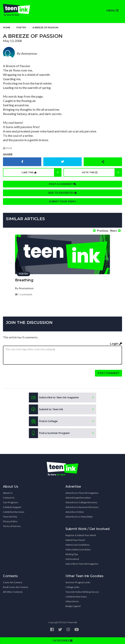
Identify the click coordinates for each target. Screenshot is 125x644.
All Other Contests (13, 592)
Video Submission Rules (78, 549)
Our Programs (11, 502)
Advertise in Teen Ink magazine (82, 493)
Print (8, 148)
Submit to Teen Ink (46, 409)
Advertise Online (75, 512)
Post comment (108, 373)
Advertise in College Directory (81, 502)
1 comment (24, 294)
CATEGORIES (62, 641)
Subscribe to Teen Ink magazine (82, 564)
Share (8, 154)
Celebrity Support (12, 507)
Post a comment (62, 184)
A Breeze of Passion (45, 27)
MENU (113, 10)
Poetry (21, 27)
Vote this (102, 172)
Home (7, 27)
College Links (72, 587)
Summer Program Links (78, 582)
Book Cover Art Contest (16, 587)
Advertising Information (78, 498)
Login (116, 344)
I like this (42, 172)
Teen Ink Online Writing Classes (82, 592)
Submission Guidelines (78, 545)
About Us (8, 493)
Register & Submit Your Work (81, 535)
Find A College (43, 421)
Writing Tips (72, 554)
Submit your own (62, 201)
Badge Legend (73, 606)
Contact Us (9, 498)
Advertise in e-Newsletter (79, 517)
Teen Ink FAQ (10, 517)
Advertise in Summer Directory (82, 507)
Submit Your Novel (75, 540)
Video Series (72, 601)
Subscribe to (54, 398)
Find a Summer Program (49, 433)
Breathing (24, 280)
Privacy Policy (10, 521)
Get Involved (72, 559)
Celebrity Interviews (14, 512)
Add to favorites (62, 193)
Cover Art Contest (13, 582)
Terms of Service (12, 526)
